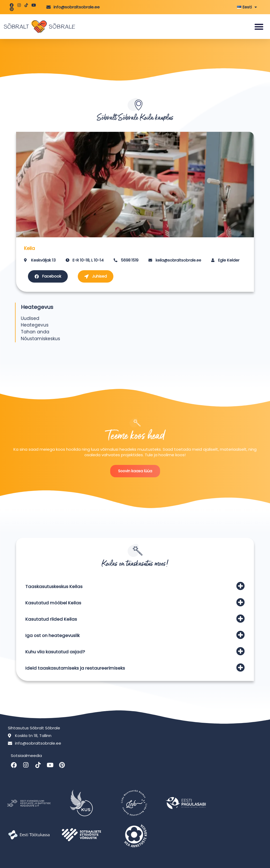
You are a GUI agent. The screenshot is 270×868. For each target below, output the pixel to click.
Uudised (30, 318)
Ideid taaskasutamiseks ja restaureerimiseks (78, 668)
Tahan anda (35, 332)
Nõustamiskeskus (40, 339)
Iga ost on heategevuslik (54, 636)
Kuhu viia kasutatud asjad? (57, 652)
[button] (259, 27)
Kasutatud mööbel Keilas (55, 603)
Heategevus (35, 325)
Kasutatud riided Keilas (52, 619)
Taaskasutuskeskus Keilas (56, 587)
